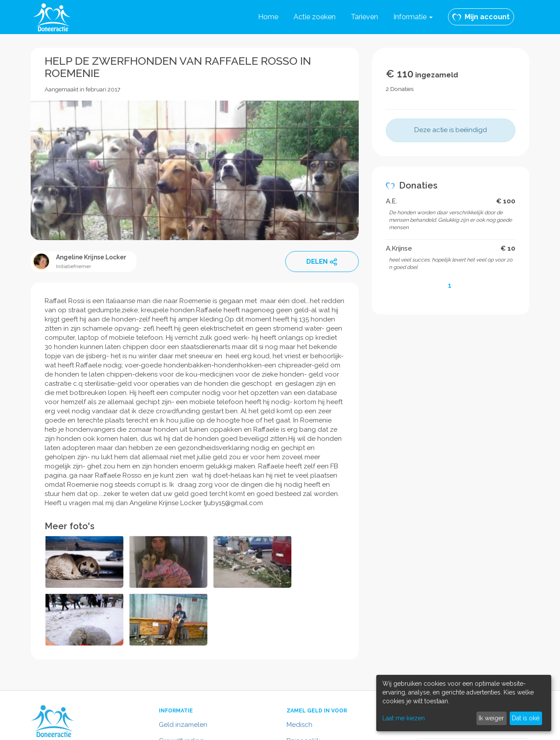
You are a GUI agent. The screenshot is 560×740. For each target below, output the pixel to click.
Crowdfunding (181, 670)
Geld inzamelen (183, 654)
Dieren (297, 686)
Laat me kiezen (404, 718)
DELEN (308, 262)
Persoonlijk (303, 670)
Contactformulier (185, 702)
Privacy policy (226, 732)
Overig (297, 702)
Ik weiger (491, 718)
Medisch (299, 654)
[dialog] (464, 703)
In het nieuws (179, 686)
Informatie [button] (413, 17)
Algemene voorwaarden (157, 732)
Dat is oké (526, 718)
